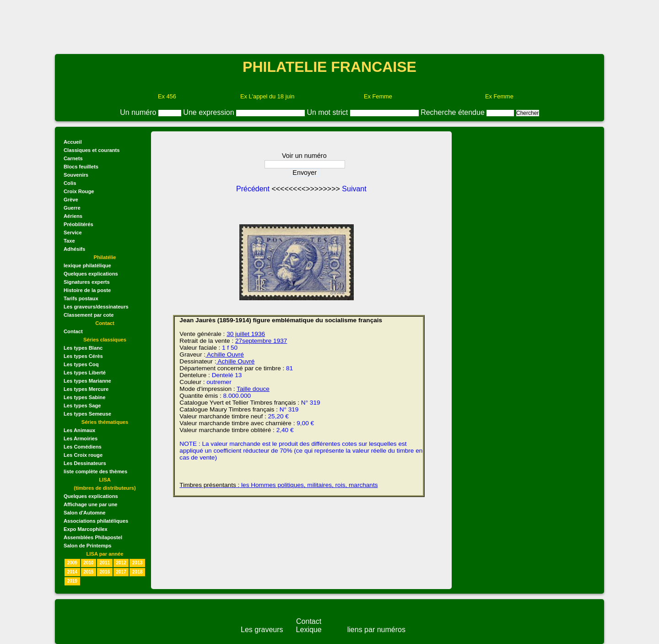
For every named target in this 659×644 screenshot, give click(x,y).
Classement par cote (89, 315)
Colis (70, 183)
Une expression (210, 112)
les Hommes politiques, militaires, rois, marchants (278, 485)
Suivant (354, 189)
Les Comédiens (83, 447)
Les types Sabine (84, 397)
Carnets (73, 158)
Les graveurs (262, 630)
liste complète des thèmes (95, 471)
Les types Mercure (86, 389)
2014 (72, 572)
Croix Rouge (79, 191)
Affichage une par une (91, 504)
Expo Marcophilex (86, 529)
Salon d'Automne (85, 513)
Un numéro (139, 112)
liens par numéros (376, 630)
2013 (137, 563)
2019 (72, 581)
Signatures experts (87, 282)
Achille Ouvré (225, 354)
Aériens (73, 216)
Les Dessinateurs (85, 463)
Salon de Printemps (87, 546)
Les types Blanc (83, 348)
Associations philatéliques (96, 521)
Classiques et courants (92, 150)
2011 (105, 563)
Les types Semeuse (87, 414)
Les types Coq (81, 364)
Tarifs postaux (81, 298)
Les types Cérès (83, 356)
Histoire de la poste (87, 290)
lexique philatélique (87, 265)
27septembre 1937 (261, 341)
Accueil (73, 142)
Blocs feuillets (81, 167)
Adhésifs (74, 249)
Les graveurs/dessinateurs (96, 307)
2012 (121, 563)
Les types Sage (82, 406)
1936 (257, 334)
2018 (137, 572)
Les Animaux (79, 430)
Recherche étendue (454, 112)
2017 (121, 572)
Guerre (72, 208)
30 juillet (238, 334)
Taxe (69, 241)
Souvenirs (76, 175)
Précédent (254, 189)
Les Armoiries (81, 438)
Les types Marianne (87, 381)
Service (73, 233)
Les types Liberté (85, 373)
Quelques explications (91, 274)
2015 (88, 572)
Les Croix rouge (83, 455)
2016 (105, 572)
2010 (88, 563)
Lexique (309, 630)
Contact (73, 331)
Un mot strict (328, 112)
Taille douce (253, 389)
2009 (72, 563)
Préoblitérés (78, 224)
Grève (71, 200)
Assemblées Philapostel (93, 537)
